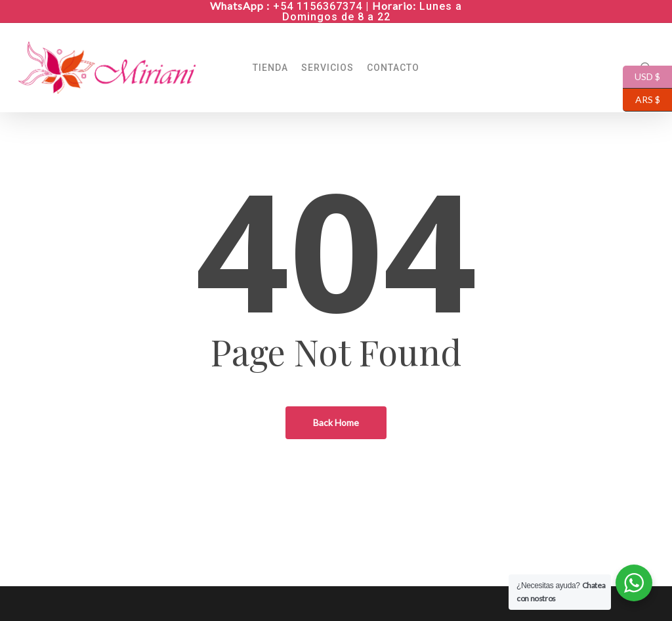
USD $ (641, 77)
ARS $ (641, 100)
